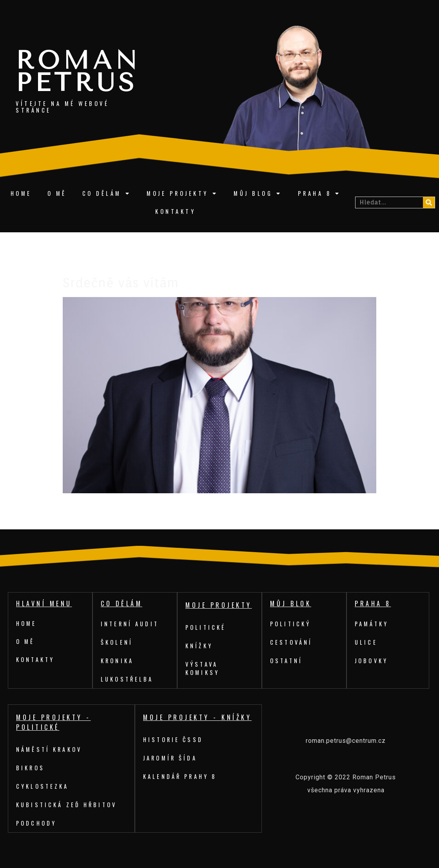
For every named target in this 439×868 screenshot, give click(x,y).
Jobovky (372, 661)
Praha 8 (319, 193)
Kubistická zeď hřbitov (68, 805)
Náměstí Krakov (50, 749)
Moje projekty (182, 193)
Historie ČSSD (174, 739)
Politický (292, 624)
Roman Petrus (78, 72)
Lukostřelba (128, 679)
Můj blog (258, 193)
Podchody (37, 823)
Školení (117, 642)
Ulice (366, 642)
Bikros (31, 768)
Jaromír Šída (171, 758)
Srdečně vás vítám (121, 283)
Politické (207, 627)
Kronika (118, 661)
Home (21, 193)
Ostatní (287, 661)
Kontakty (175, 211)
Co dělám (107, 193)
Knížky (200, 646)
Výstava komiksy (203, 668)
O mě (57, 193)
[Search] (429, 202)
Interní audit (131, 624)
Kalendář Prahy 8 (181, 776)
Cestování (292, 642)
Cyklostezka (44, 786)
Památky (373, 624)
